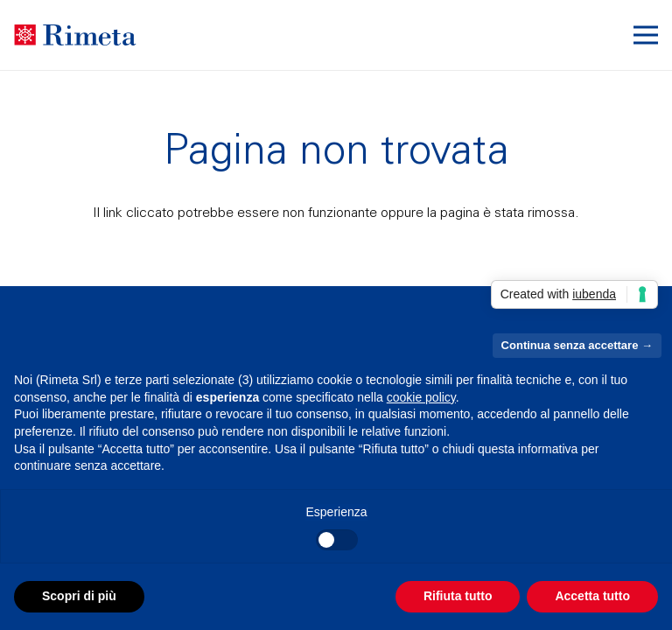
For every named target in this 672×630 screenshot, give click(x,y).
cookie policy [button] (421, 397)
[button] (646, 35)
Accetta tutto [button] (592, 596)
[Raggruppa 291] (75, 35)
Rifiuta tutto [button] (458, 596)
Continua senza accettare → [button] (577, 345)
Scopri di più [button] (79, 596)
